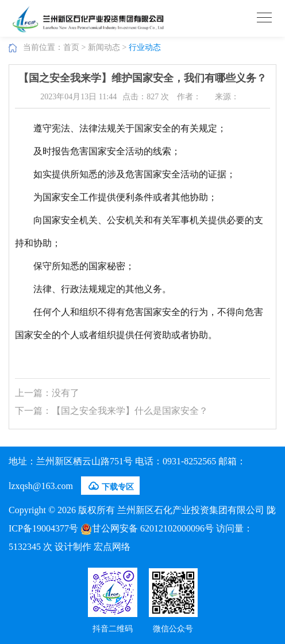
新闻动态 (104, 47)
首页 (71, 47)
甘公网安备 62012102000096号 (147, 528)
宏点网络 (112, 547)
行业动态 (145, 47)
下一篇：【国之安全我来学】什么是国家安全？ (111, 411)
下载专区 (110, 486)
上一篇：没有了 (47, 393)
